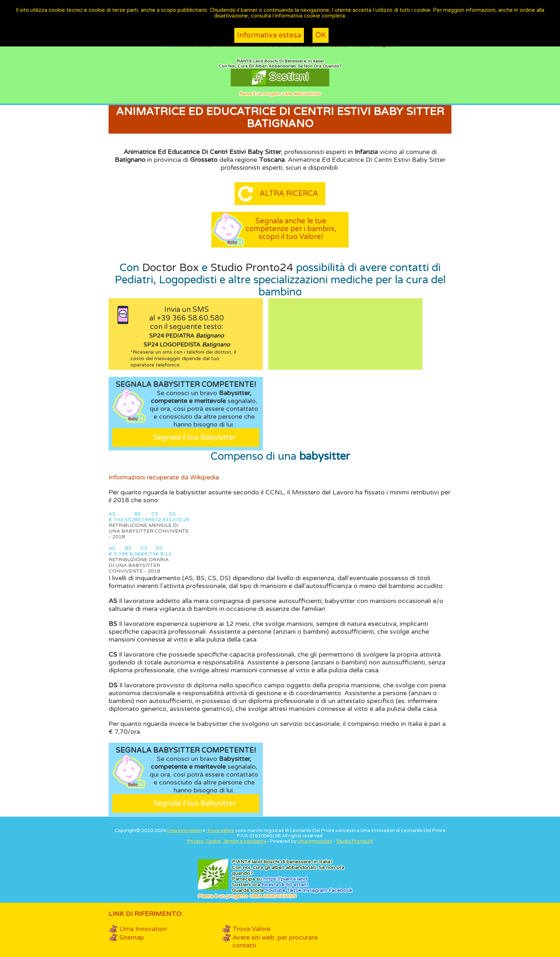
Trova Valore (251, 929)
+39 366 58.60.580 (190, 318)
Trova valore (221, 831)
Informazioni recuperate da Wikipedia (164, 477)
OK (321, 35)
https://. (285, 879)
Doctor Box (171, 268)
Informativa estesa (269, 35)
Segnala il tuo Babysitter (195, 438)
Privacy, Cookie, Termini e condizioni (227, 841)
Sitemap (132, 937)
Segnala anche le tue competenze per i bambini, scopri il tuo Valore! (291, 229)
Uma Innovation (184, 831)
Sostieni (280, 78)
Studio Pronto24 (252, 268)
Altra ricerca (289, 194)
